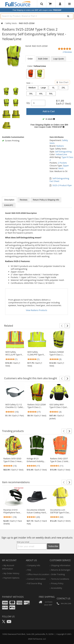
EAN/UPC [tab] (9, 205)
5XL (51, 94)
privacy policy (57, 583)
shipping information (61, 565)
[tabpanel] (49, 97)
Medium (32, 88)
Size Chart (62, 82)
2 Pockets (62, 163)
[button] (62, 326)
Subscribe (53, 546)
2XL (63, 88)
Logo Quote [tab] (59, 59)
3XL (31, 94)
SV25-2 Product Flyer (62, 185)
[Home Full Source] (2, 23)
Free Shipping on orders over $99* (37, 10)
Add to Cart (49, 111)
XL (53, 88)
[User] (60, 4)
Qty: (28, 103)
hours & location (38, 574)
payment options (11, 578)
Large (43, 88)
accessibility (56, 588)
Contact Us (64, 599)
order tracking (58, 574)
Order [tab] (30, 59)
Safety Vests (11, 23)
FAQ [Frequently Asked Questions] (29, 570)
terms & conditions (60, 579)
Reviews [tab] (24, 200)
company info (34, 565)
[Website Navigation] (69, 4)
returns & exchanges (61, 570)
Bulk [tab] (43, 59)
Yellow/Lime (61, 154)
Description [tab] (9, 200)
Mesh (61, 168)
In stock (49, 119)
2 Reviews (67, 52)
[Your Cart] (51, 4)
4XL (41, 94)
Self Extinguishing (63, 152)
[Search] (68, 16)
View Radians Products (37, 310)
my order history (11, 573)
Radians (60, 146)
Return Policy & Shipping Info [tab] (46, 200)
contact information (37, 579)
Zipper (66, 166)
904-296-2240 (66, 603)
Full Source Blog (35, 583)
